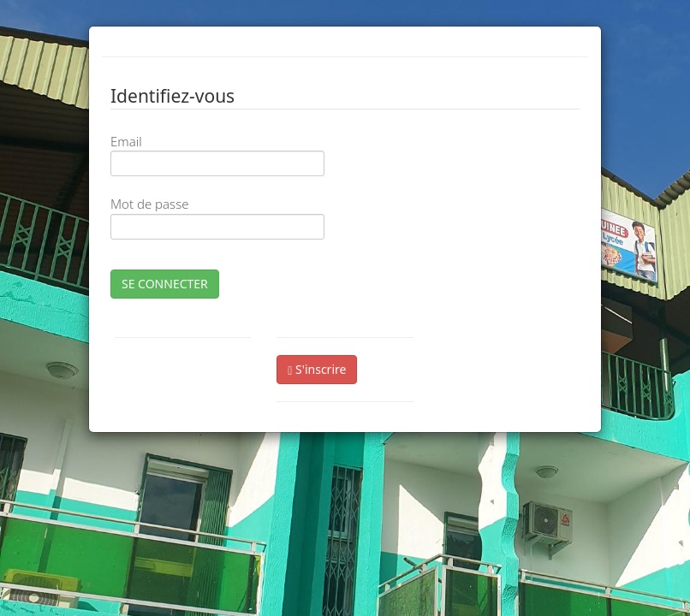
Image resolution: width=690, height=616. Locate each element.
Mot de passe (149, 204)
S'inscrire (317, 369)
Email (126, 141)
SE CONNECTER (165, 284)
